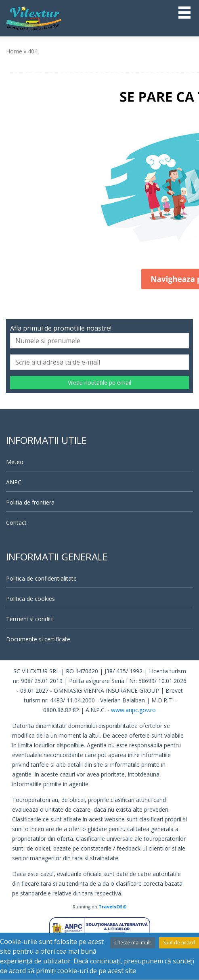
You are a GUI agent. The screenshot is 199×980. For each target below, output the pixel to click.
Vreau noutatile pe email (99, 383)
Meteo (15, 462)
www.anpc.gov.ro (133, 710)
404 (33, 51)
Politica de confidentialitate (41, 578)
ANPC (14, 482)
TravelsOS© (113, 907)
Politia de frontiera (30, 502)
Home (14, 51)
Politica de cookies (30, 599)
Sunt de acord (179, 943)
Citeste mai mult (133, 943)
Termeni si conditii (30, 619)
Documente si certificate (38, 639)
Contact (16, 523)
